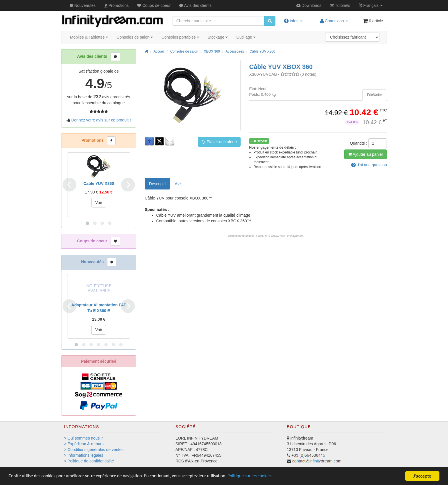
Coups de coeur (154, 5)
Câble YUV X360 (263, 51)
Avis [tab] (179, 184)
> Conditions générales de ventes (94, 450)
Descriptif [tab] (157, 184)
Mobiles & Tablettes (89, 37)
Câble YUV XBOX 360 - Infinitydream (280, 236)
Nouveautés (83, 5)
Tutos (340, 5)
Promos (117, 5)
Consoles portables (180, 37)
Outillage (246, 37)
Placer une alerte (219, 142)
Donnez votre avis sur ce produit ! (101, 120)
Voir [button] (99, 203)
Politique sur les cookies (266, 476)
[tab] (374, 95)
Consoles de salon (135, 37)
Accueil (159, 51)
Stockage (218, 37)
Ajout (366, 154)
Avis (195, 5)
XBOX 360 (212, 51)
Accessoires (235, 51)
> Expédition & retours (84, 444)
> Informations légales (84, 455)
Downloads (309, 5)
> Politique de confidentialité (89, 461)
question (369, 165)
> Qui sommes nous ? (84, 438)
